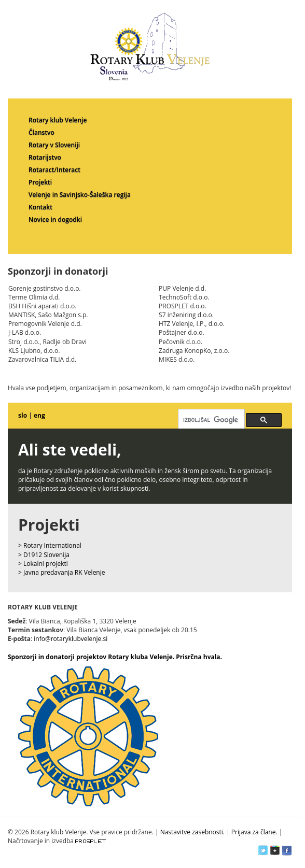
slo (23, 415)
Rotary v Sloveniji (54, 145)
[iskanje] (210, 420)
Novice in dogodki (55, 219)
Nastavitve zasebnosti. (192, 832)
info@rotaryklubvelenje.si (71, 639)
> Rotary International (50, 545)
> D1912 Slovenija (44, 555)
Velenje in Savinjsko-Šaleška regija (80, 195)
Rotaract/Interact (54, 170)
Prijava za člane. (254, 832)
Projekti (40, 182)
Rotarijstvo (45, 157)
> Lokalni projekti (43, 564)
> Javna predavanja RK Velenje (62, 572)
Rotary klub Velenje (58, 120)
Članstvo (41, 132)
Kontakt (40, 207)
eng (39, 415)
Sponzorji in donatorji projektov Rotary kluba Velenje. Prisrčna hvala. (115, 657)
